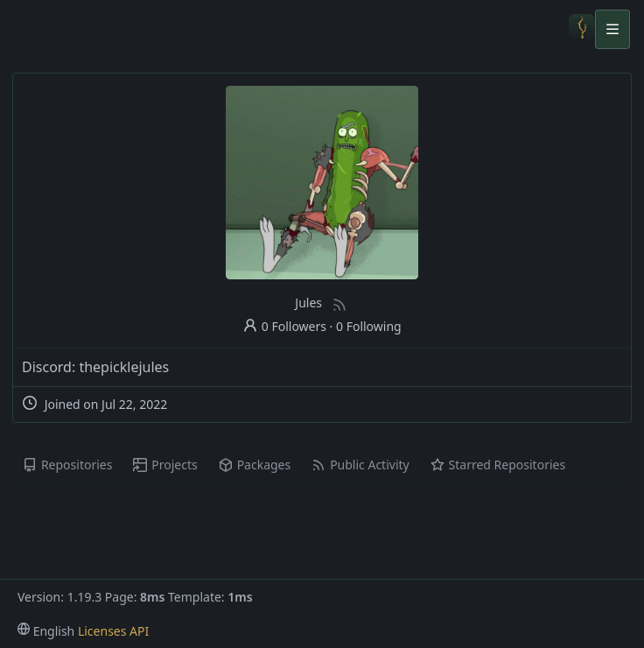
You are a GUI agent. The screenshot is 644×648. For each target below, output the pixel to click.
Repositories (67, 465)
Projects (165, 465)
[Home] (582, 29)
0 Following (369, 326)
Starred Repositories (498, 465)
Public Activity (360, 465)
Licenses (102, 631)
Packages (255, 465)
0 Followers (284, 326)
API (139, 631)
